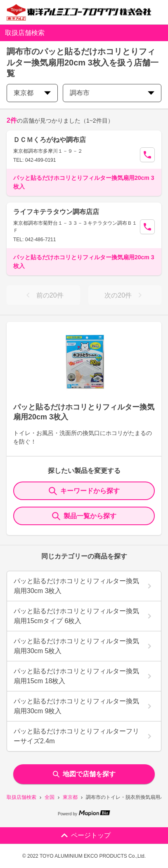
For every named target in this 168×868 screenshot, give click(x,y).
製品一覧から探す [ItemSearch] (84, 516)
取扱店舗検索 (21, 797)
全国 (50, 797)
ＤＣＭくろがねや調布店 (50, 140)
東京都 (70, 797)
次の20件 (125, 295)
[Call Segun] (147, 155)
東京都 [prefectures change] (32, 93)
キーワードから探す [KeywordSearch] (84, 491)
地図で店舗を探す (84, 774)
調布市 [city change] (112, 93)
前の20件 (43, 295)
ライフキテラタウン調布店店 (56, 212)
